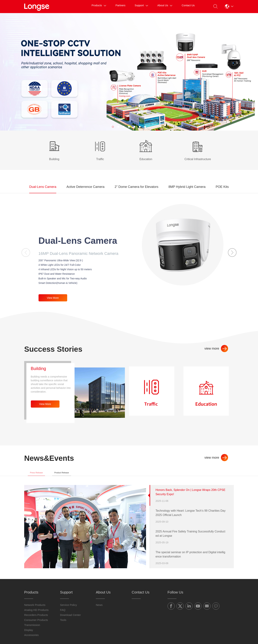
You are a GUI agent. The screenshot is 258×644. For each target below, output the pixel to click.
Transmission (32, 629)
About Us (159, 6)
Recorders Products (36, 619)
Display (29, 634)
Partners (108, 6)
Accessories (31, 639)
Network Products (35, 609)
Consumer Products (36, 624)
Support (132, 6)
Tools (63, 624)
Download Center (70, 619)
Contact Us (185, 6)
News (99, 609)
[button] (229, 7)
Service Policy (68, 609)
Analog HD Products (36, 614)
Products (83, 6)
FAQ (63, 614)
